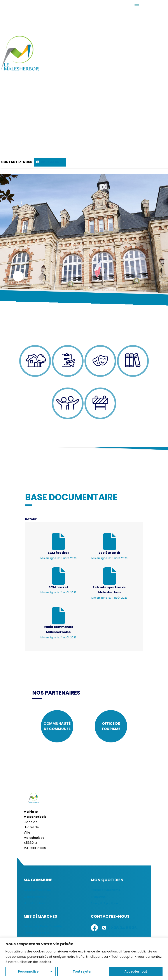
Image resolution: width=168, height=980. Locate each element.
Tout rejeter (82, 971)
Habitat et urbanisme (105, 890)
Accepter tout (136, 971)
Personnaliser (29, 971)
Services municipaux (37, 890)
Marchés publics (34, 903)
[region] (84, 959)
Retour (31, 519)
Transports (98, 897)
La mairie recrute (35, 897)
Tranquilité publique (104, 903)
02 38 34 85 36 (52, 162)
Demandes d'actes (37, 933)
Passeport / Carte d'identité (43, 926)
